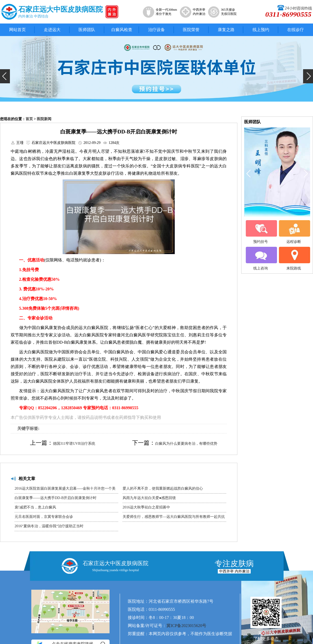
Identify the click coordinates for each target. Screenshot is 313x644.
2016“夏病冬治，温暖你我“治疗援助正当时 (49, 526)
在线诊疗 (296, 30)
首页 (29, 119)
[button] (5, 76)
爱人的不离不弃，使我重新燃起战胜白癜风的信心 (163, 488)
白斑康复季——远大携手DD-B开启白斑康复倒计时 (56, 498)
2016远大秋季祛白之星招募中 (146, 507)
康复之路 (226, 30)
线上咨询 (261, 259)
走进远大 (52, 30)
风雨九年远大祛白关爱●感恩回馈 (149, 498)
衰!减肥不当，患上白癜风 (35, 507)
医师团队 (87, 30)
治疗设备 (156, 30)
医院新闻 (44, 119)
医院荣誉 (191, 30)
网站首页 (17, 30)
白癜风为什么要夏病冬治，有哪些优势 (186, 444)
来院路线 (294, 259)
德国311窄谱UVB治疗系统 (74, 444)
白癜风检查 (122, 30)
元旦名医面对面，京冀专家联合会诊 (44, 517)
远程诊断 (294, 232)
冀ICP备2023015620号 (186, 626)
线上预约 (261, 30)
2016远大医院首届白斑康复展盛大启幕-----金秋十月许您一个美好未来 (65, 490)
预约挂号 (261, 232)
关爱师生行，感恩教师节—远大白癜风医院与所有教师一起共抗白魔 (174, 518)
